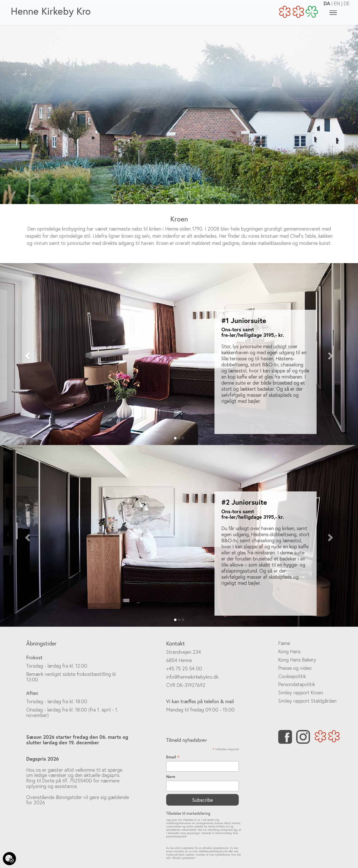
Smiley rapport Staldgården (307, 701)
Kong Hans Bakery (297, 660)
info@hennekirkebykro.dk (192, 677)
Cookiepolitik (292, 676)
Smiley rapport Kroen (301, 693)
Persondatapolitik (297, 684)
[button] (27, 354)
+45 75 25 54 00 (184, 669)
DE (347, 3)
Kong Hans (289, 651)
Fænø (284, 643)
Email (173, 757)
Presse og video (295, 668)
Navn (171, 777)
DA (327, 3)
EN (337, 3)
